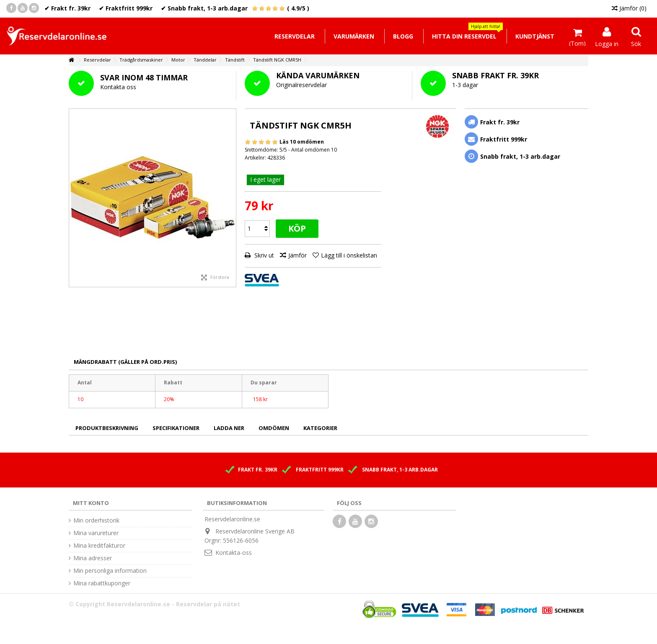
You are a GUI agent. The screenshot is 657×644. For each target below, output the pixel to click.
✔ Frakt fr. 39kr (67, 8)
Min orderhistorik (96, 520)
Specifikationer (176, 428)
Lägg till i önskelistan (349, 255)
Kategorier (320, 428)
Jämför (297, 255)
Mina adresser (93, 558)
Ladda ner (229, 428)
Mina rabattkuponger (102, 583)
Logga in (607, 43)
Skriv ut (263, 255)
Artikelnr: (255, 158)
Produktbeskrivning (107, 428)
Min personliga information (110, 571)
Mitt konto (91, 503)
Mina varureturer (96, 533)
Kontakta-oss (234, 553)
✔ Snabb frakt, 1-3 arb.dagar (204, 8)
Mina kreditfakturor (99, 546)
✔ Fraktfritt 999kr (126, 8)
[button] (464, 36)
